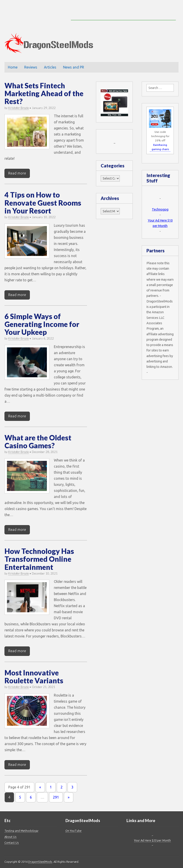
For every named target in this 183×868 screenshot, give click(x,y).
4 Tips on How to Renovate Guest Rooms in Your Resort (43, 203)
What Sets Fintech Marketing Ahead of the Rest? (44, 93)
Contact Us (12, 843)
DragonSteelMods (40, 862)
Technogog (160, 209)
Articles (50, 67)
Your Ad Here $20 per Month (152, 840)
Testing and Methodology (21, 831)
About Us (11, 837)
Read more (17, 173)
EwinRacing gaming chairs (160, 147)
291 (56, 797)
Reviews (31, 67)
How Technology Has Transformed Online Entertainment (39, 559)
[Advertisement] (123, 13)
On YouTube (74, 831)
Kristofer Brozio (19, 108)
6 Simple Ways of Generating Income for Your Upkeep (42, 324)
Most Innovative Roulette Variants (34, 677)
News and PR (74, 67)
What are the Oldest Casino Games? (38, 442)
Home (13, 67)
